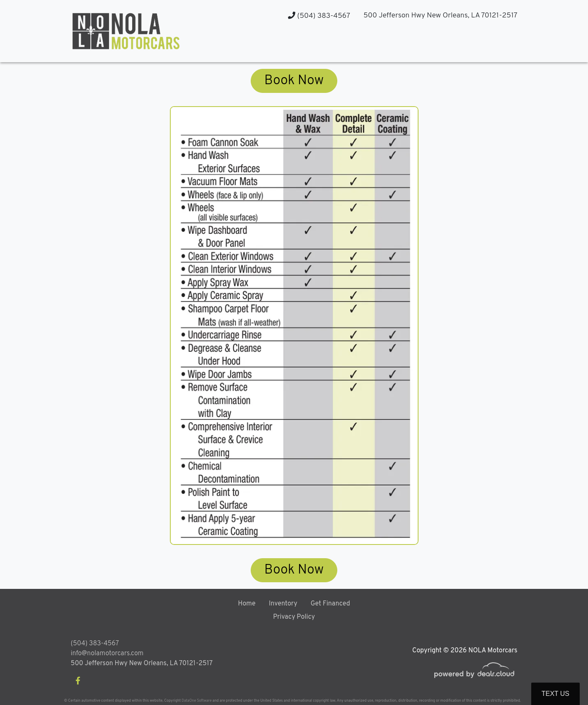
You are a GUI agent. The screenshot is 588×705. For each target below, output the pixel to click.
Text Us (555, 694)
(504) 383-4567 (319, 16)
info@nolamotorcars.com (107, 654)
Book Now (294, 81)
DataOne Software (196, 701)
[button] (436, 46)
